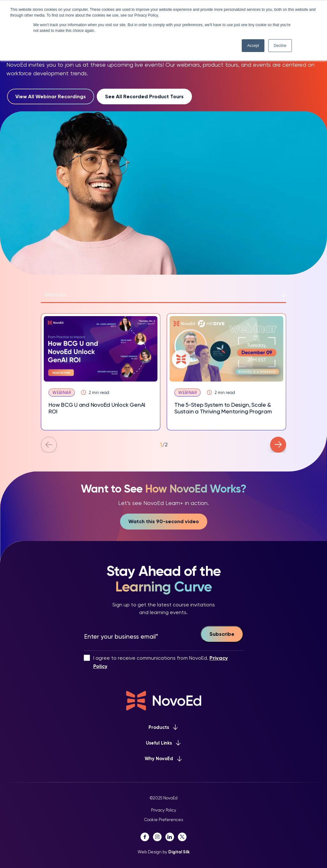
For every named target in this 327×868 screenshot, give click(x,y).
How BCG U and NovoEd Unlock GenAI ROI (97, 408)
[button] (49, 445)
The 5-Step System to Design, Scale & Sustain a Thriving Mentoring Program (223, 408)
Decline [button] (280, 46)
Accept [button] (253, 46)
